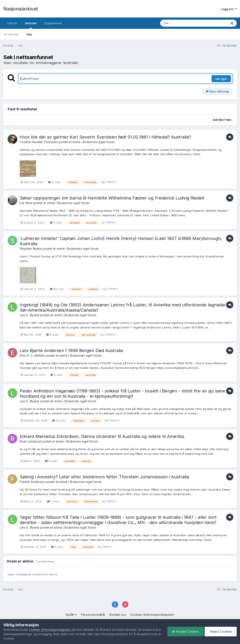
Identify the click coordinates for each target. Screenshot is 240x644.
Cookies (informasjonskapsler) (152, 615)
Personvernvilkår (93, 615)
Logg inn (229, 9)
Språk (71, 615)
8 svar (51, 461)
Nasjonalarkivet (21, 9)
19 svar (59, 420)
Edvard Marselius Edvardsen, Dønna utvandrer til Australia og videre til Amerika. (102, 436)
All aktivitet (11, 34)
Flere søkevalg (217, 91)
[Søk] (182, 23)
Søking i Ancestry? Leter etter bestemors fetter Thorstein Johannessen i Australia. (105, 477)
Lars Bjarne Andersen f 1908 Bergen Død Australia (71, 351)
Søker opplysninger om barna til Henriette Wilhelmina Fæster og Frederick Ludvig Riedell (112, 198)
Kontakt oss (118, 615)
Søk (29, 34)
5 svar (53, 501)
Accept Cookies (186, 631)
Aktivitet (31, 25)
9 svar (56, 222)
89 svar (57, 289)
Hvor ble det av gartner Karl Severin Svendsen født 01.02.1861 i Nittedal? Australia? (105, 137)
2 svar (54, 182)
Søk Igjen (221, 79)
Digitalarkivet (53, 23)
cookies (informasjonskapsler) (50, 630)
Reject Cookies (221, 631)
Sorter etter (222, 120)
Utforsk (12, 23)
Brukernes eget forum (99, 142)
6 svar (57, 547)
